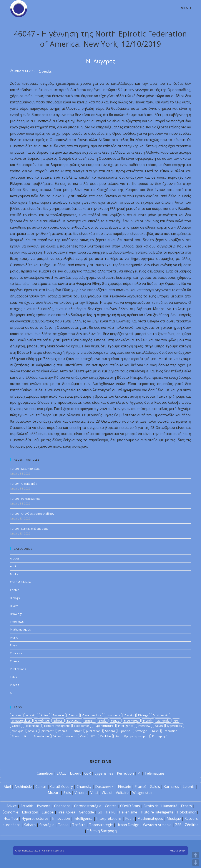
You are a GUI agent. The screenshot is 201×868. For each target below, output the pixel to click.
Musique (18, 731)
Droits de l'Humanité (160, 806)
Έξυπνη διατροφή (102, 831)
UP (196, 855)
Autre (44, 715)
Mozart (54, 793)
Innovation (61, 818)
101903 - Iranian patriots (25, 499)
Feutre (115, 720)
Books (14, 574)
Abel (7, 787)
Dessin (129, 715)
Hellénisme (128, 812)
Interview (144, 726)
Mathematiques (20, 629)
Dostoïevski (105, 787)
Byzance (58, 715)
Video (57, 736)
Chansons (62, 806)
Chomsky (84, 787)
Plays (14, 645)
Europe (48, 812)
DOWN (196, 863)
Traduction (170, 731)
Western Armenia (157, 825)
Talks (13, 677)
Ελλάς (61, 773)
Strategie (141, 731)
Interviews (17, 622)
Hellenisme (32, 726)
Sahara (110, 731)
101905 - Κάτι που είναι (25, 469)
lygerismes (175, 726)
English (90, 720)
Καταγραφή (160, 736)
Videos (15, 685)
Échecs (186, 806)
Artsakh (31, 715)
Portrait (77, 731)
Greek (16, 726)
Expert (75, 773)
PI (139, 773)
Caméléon (45, 773)
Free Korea (131, 720)
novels (32, 731)
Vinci (83, 736)
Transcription (21, 736)
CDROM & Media (21, 582)
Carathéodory (61, 787)
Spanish (125, 731)
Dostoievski (160, 715)
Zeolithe (105, 736)
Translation (41, 736)
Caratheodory (92, 715)
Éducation (30, 812)
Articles (47, 72)
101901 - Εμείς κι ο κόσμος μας (29, 529)
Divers (14, 606)
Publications (18, 669)
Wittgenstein (143, 793)
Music (14, 637)
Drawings (16, 614)
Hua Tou (11, 818)
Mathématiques (150, 818)
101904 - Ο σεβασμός (23, 484)
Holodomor (82, 726)
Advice (12, 806)
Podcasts (16, 653)
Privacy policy (178, 851)
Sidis (67, 793)
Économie (10, 812)
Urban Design (128, 825)
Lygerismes (104, 773)
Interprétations (109, 818)
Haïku (111, 812)
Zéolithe (192, 825)
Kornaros (171, 787)
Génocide (86, 812)
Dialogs (15, 598)
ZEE (93, 736)
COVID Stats (130, 806)
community (113, 715)
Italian (159, 726)
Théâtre (79, 825)
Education (74, 720)
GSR (88, 773)
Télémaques (154, 773)
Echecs (58, 720)
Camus (73, 715)
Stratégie (47, 825)
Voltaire (122, 793)
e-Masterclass (21, 720)
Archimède (23, 787)
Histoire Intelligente (57, 726)
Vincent (71, 736)
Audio (14, 566)
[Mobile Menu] (184, 8)
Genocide (163, 720)
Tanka (63, 825)
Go (176, 720)
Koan (129, 818)
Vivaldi (107, 793)
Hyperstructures (35, 818)
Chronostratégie (88, 806)
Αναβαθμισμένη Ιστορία (131, 736)
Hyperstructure (104, 726)
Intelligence (126, 726)
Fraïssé (140, 787)
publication (93, 731)
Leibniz (189, 787)
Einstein (125, 787)
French (148, 720)
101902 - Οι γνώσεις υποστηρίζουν (32, 514)
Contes (15, 590)
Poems (15, 661)
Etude (103, 720)
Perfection (125, 773)
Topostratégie (101, 825)
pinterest (47, 731)
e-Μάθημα (42, 720)
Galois (155, 787)
